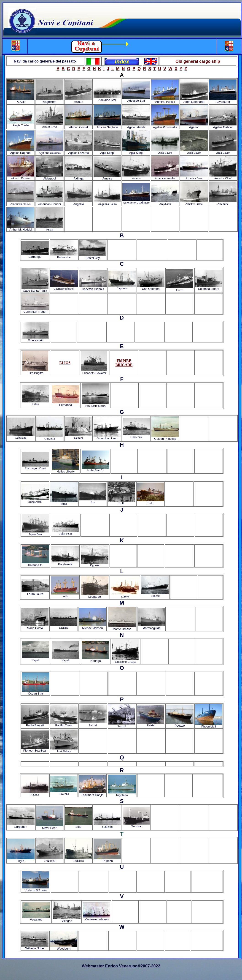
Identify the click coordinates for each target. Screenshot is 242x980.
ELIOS (65, 363)
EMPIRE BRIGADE (124, 363)
